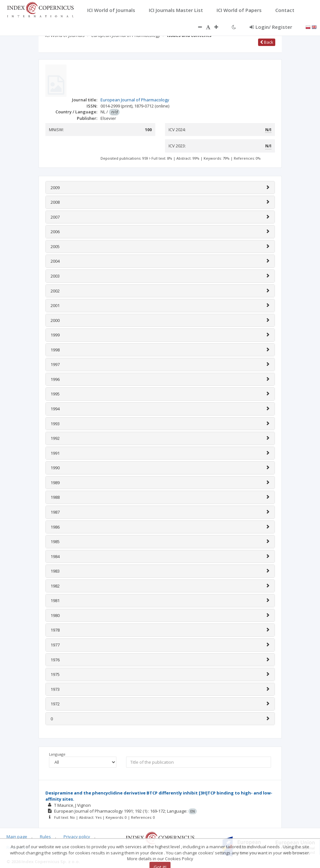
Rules (45, 837)
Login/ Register (271, 27)
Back (267, 42)
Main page (17, 837)
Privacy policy (77, 837)
